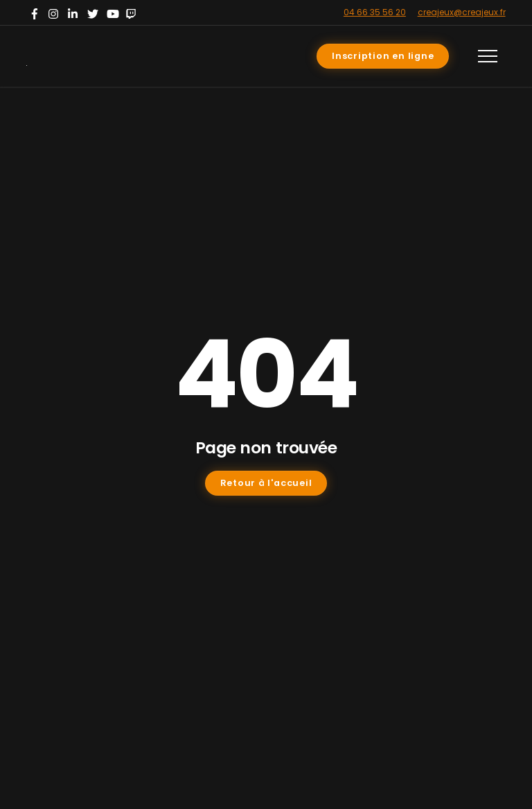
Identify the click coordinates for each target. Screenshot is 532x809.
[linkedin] (75, 12)
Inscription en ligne (383, 56)
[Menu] (487, 56)
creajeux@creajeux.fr (462, 12)
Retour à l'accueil (266, 483)
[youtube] (114, 12)
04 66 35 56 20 (375, 12)
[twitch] (133, 12)
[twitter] (94, 12)
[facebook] (36, 12)
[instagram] (55, 12)
